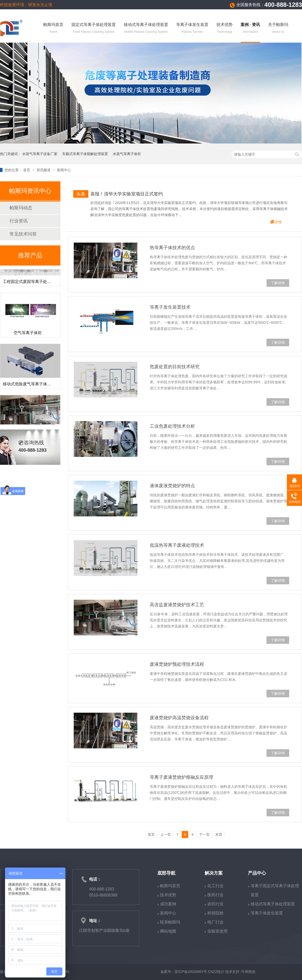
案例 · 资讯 (250, 28)
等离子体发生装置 (192, 28)
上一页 (166, 834)
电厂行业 (215, 922)
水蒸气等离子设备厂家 (40, 154)
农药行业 (215, 904)
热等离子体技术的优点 (172, 248)
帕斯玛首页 (53, 28)
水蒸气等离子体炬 (127, 154)
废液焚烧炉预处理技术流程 (177, 664)
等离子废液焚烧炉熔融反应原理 (181, 777)
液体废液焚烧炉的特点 (172, 486)
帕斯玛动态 (21, 208)
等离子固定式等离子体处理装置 (275, 890)
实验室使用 (217, 931)
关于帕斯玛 (278, 28)
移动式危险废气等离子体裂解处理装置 (37, 386)
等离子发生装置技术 (170, 307)
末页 (219, 834)
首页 (27, 170)
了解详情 (278, 283)
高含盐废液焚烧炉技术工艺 (177, 605)
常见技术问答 (23, 234)
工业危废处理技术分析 (172, 426)
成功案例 (168, 904)
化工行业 (215, 886)
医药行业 (215, 895)
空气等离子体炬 (28, 335)
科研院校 (215, 913)
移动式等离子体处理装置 (146, 28)
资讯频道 (44, 170)
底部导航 (166, 873)
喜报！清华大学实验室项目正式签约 (127, 194)
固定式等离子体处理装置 (94, 28)
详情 (278, 222)
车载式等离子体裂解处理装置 (85, 154)
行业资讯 (19, 221)
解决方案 (214, 873)
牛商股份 (248, 972)
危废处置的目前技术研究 (175, 367)
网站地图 (168, 931)
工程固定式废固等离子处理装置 (31, 284)
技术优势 (224, 28)
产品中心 (257, 873)
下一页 (204, 834)
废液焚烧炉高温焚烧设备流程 (179, 718)
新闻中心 (64, 170)
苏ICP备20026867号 (191, 972)
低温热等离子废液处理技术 (177, 545)
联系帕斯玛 (170, 922)
